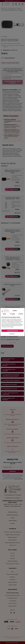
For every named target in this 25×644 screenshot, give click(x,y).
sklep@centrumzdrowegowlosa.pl (13, 506)
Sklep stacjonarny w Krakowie (12, 564)
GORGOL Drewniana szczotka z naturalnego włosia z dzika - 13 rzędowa (13, 171)
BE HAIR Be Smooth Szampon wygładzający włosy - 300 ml (13, 198)
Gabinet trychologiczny (12, 561)
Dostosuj (12, 334)
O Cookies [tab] (21, 314)
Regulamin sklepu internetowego (13, 535)
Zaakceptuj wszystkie (12, 331)
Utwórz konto (12, 580)
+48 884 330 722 (7, 504)
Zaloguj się (12, 577)
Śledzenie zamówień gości (12, 574)
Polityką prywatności (18, 479)
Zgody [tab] (4, 314)
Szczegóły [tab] (13, 314)
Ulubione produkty (13, 585)
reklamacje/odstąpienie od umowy (13, 543)
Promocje (13, 553)
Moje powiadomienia (12, 582)
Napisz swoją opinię (7, 346)
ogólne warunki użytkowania (15, 77)
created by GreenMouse (14, 638)
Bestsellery (12, 558)
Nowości (12, 556)
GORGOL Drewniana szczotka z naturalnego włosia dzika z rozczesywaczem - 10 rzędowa (13, 258)
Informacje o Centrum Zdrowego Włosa (13, 532)
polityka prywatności (13, 537)
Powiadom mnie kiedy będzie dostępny (12, 82)
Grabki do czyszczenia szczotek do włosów (12, 285)
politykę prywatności (7, 78)
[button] (13, 4)
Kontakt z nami (13, 545)
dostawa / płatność (12, 540)
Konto (13, 572)
